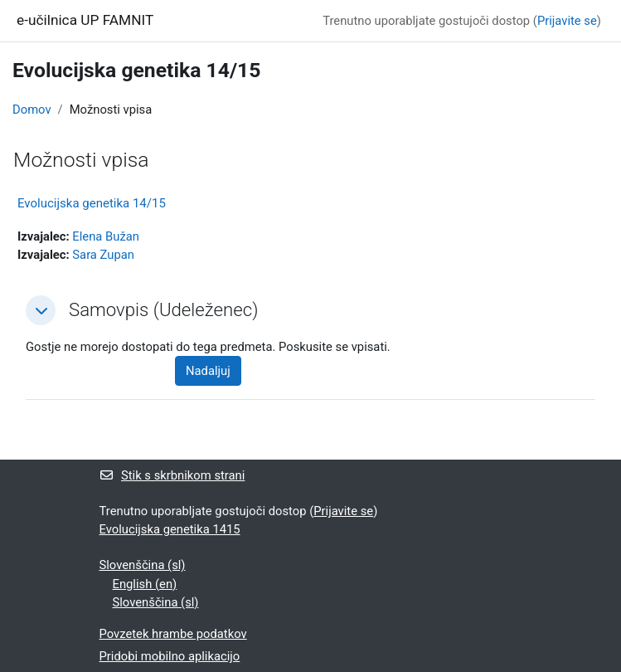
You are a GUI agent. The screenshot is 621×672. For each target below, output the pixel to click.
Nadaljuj (208, 371)
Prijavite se (567, 21)
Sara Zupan (103, 255)
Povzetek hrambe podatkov (173, 634)
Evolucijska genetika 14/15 (92, 203)
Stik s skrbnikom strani (172, 475)
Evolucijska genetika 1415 (170, 529)
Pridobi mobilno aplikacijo (170, 656)
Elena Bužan (106, 236)
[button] (41, 310)
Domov (32, 110)
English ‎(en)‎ (145, 584)
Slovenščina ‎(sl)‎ (143, 565)
